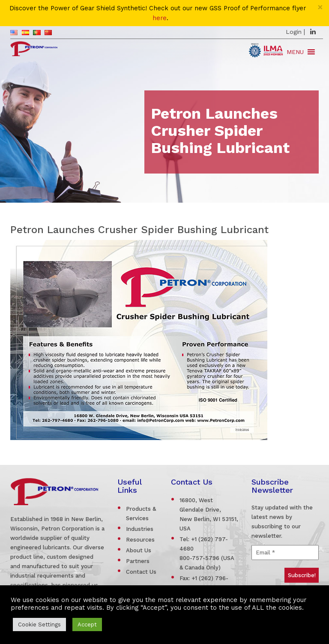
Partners (138, 561)
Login (294, 32)
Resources (140, 540)
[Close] (320, 7)
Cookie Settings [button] (39, 625)
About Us (139, 550)
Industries (140, 529)
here (160, 18)
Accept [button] (87, 625)
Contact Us (141, 572)
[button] (295, 52)
